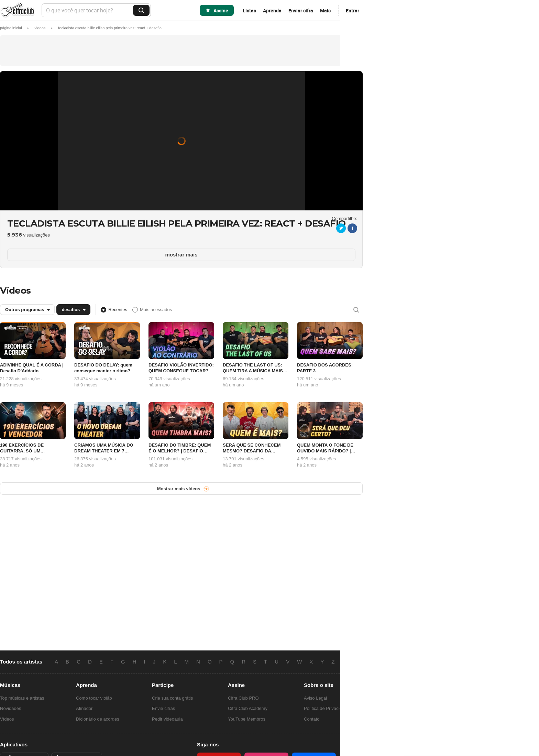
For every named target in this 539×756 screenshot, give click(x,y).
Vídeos (15, 291)
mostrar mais (181, 255)
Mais (325, 10)
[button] (110, 28)
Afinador (84, 708)
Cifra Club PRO (243, 698)
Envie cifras (163, 708)
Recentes (118, 310)
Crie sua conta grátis (172, 698)
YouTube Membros (247, 719)
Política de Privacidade (327, 708)
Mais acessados (156, 310)
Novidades (10, 708)
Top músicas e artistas (22, 698)
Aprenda (272, 10)
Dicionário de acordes (98, 719)
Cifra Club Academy (248, 708)
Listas (249, 10)
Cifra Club (17, 10)
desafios (71, 310)
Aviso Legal (315, 698)
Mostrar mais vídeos (179, 489)
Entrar (353, 10)
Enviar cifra (301, 10)
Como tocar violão (94, 698)
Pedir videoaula (167, 719)
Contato (312, 719)
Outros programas (25, 310)
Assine (221, 10)
